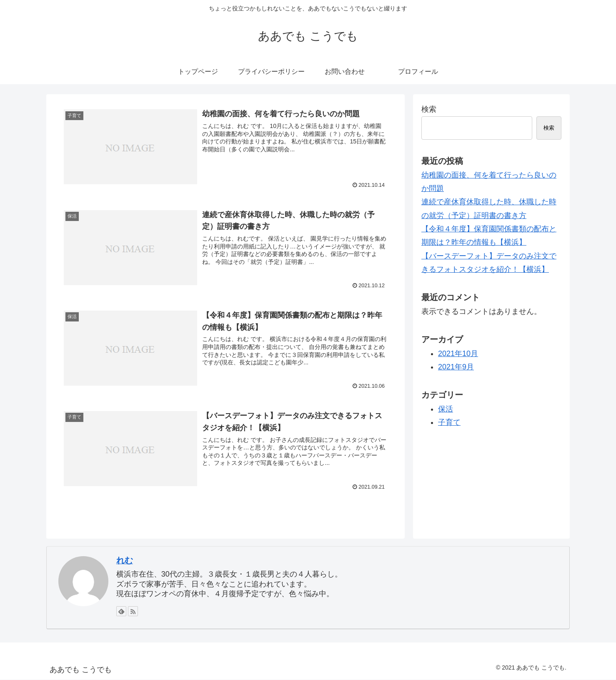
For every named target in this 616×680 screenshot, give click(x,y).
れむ (125, 560)
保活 (446, 409)
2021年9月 (456, 367)
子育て (449, 422)
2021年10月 (458, 354)
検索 (429, 109)
